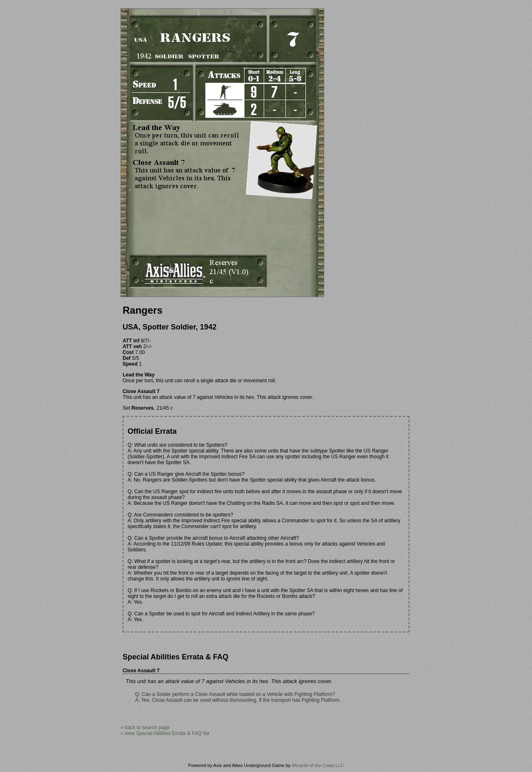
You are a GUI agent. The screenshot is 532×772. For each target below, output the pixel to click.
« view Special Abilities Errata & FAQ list (165, 733)
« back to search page (145, 728)
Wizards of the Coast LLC (318, 765)
